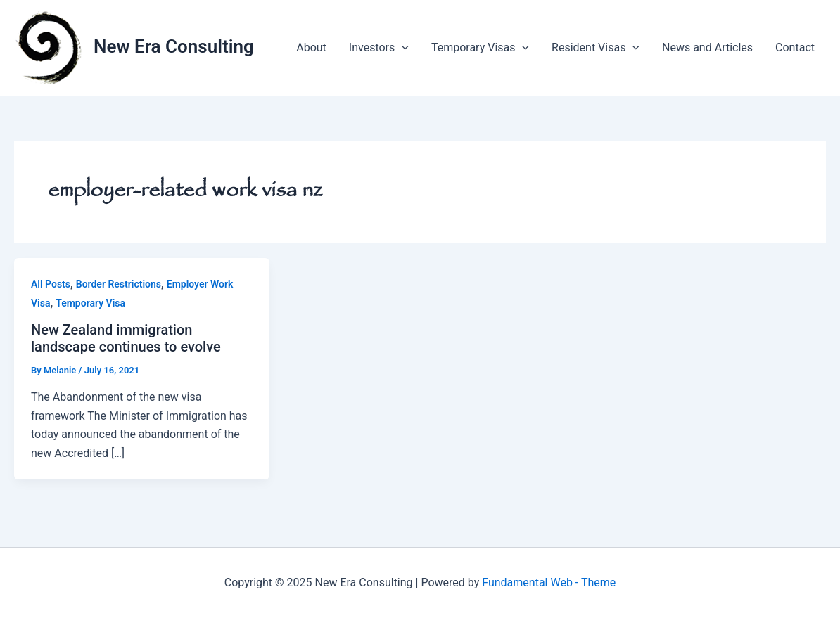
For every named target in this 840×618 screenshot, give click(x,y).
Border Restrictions (119, 284)
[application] (402, 48)
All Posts (51, 284)
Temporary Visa (90, 303)
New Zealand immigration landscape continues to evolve (126, 339)
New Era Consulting (174, 46)
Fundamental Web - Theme (549, 582)
